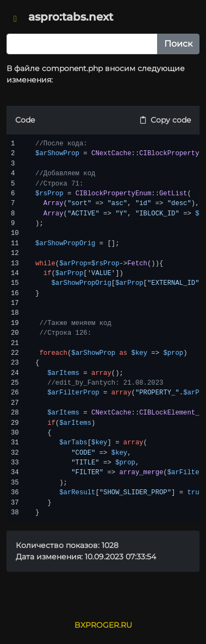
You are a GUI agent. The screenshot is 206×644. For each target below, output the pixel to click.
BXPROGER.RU (103, 625)
